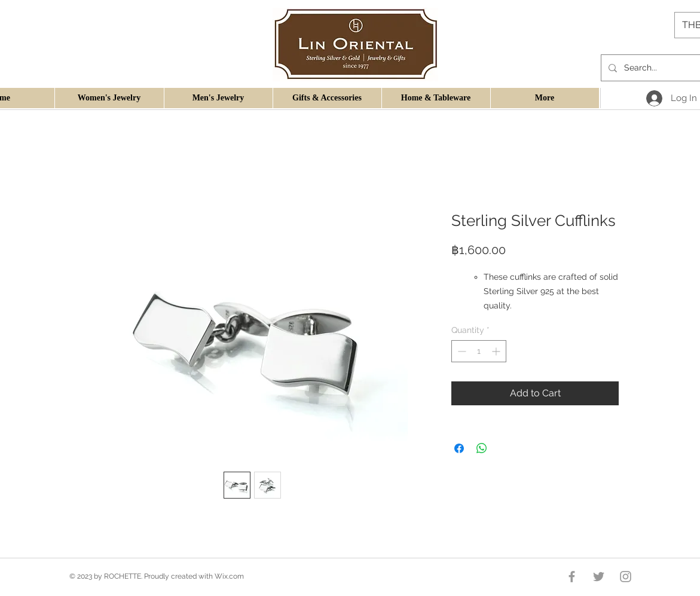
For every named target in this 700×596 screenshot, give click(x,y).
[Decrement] (461, 351)
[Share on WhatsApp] (482, 448)
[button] (109, 98)
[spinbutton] (479, 351)
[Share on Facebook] (459, 448)
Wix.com (229, 576)
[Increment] (497, 351)
